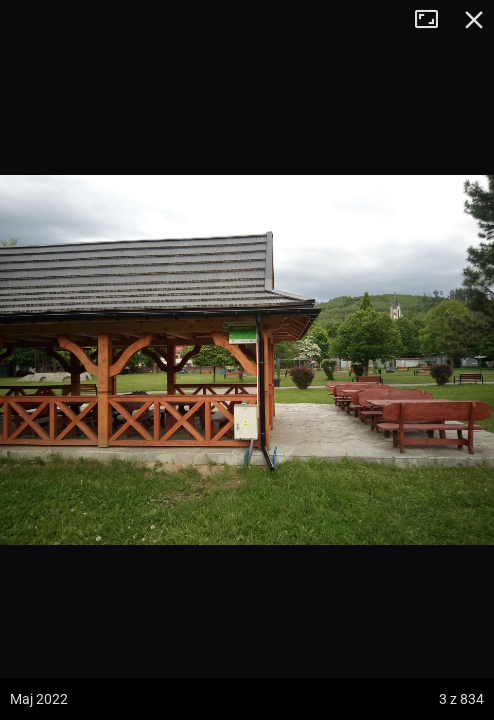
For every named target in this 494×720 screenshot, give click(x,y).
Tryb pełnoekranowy (434, 20)
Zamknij (474, 20)
